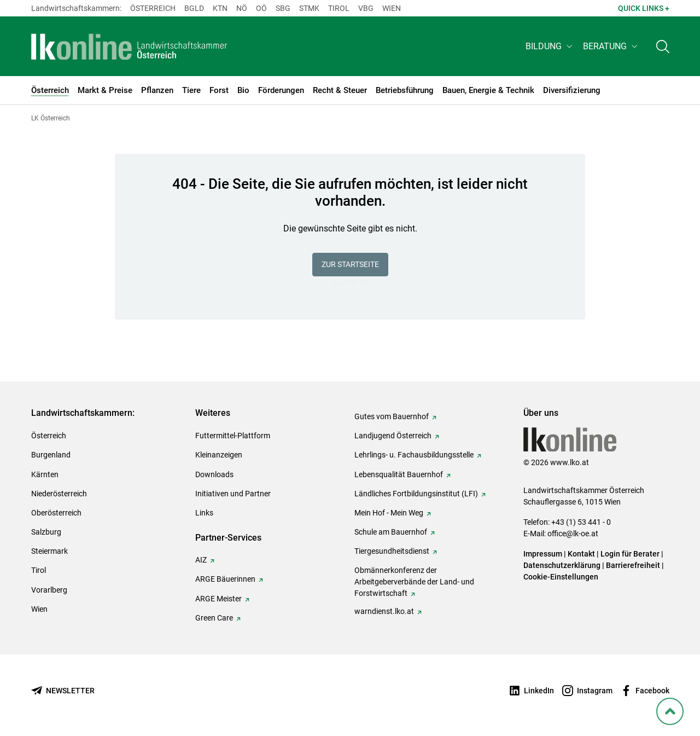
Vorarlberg (49, 590)
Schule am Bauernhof (391, 532)
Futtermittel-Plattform (233, 436)
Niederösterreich (59, 494)
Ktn (220, 8)
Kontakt (581, 554)
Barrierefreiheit (633, 565)
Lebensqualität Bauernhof (399, 474)
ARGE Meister (218, 599)
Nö (242, 8)
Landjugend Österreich (393, 436)
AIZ (201, 560)
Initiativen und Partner (233, 494)
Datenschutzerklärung (562, 565)
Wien (392, 8)
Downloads (214, 474)
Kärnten (45, 474)
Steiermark (49, 551)
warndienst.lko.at (384, 611)
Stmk (309, 8)
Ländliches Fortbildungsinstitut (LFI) (416, 494)
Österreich (153, 8)
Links (204, 513)
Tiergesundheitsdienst (392, 551)
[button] (550, 47)
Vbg (366, 8)
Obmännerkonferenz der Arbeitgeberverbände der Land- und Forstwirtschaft (414, 582)
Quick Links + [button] (644, 8)
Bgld (194, 8)
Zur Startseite (350, 264)
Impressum (543, 554)
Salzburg (46, 532)
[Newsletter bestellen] (63, 691)
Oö (261, 8)
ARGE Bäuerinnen (225, 579)
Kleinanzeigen (219, 455)
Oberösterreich (56, 513)
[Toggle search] (663, 47)
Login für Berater (630, 554)
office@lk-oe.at (573, 534)
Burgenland (51, 455)
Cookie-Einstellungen (561, 577)
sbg (283, 8)
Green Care (214, 618)
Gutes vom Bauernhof (392, 416)
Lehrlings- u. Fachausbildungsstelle (414, 455)
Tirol (339, 8)
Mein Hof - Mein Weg (389, 513)
